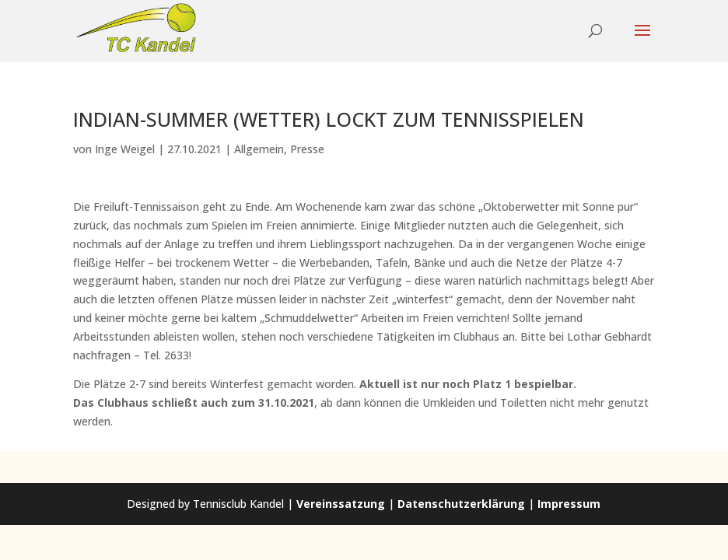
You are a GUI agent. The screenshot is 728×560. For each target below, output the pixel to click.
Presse (307, 149)
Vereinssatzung (341, 504)
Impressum (569, 504)
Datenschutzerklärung (461, 504)
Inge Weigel (125, 149)
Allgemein (259, 149)
